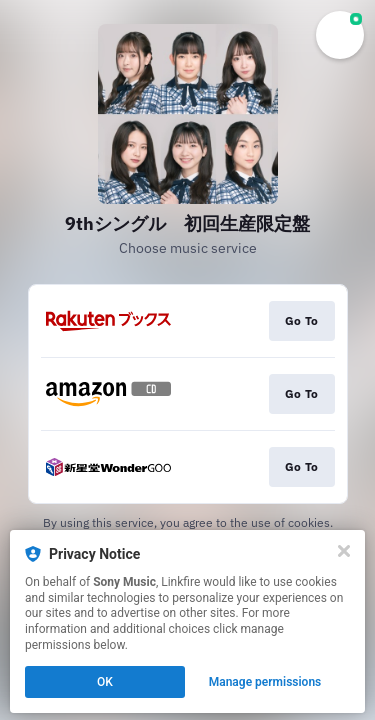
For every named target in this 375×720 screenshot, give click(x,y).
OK (105, 682)
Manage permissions (265, 682)
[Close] (344, 551)
